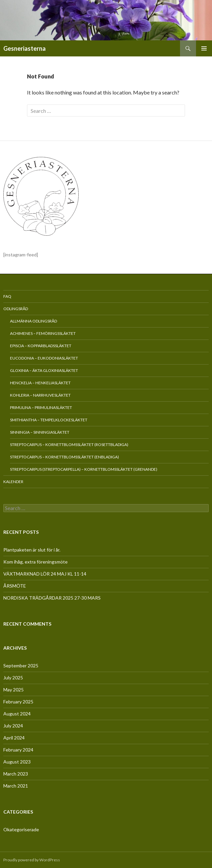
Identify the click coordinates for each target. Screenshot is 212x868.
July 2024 (13, 726)
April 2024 (14, 738)
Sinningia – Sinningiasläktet (40, 432)
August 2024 (17, 714)
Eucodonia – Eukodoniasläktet (44, 358)
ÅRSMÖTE (15, 586)
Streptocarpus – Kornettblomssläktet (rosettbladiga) (69, 445)
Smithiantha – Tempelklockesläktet (49, 420)
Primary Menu (204, 48)
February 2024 (18, 750)
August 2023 (17, 762)
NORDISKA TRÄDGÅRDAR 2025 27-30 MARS (52, 598)
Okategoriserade (21, 829)
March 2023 (16, 774)
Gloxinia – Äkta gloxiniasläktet (44, 370)
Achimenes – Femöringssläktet (43, 333)
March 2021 (16, 786)
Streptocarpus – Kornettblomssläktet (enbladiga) (64, 457)
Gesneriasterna (24, 48)
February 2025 (18, 702)
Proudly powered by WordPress (32, 860)
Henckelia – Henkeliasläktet (40, 383)
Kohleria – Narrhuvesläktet (40, 395)
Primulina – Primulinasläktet (41, 407)
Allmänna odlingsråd (33, 321)
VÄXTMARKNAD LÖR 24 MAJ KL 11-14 (45, 574)
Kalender (13, 482)
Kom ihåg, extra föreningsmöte (35, 562)
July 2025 (13, 678)
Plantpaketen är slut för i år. (32, 550)
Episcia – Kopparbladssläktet (41, 346)
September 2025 (21, 666)
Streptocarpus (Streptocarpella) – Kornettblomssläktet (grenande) (84, 469)
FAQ (7, 296)
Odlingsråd (16, 309)
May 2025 (13, 690)
